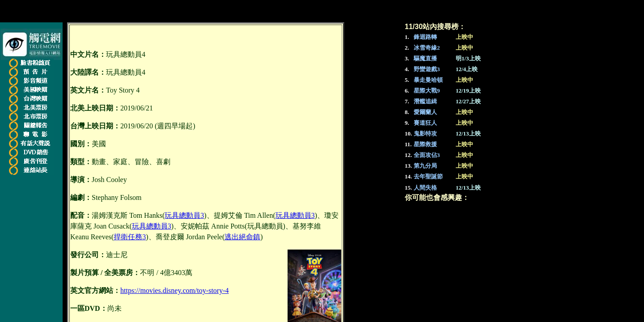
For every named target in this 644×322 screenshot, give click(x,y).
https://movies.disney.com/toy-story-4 (175, 290)
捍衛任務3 (130, 237)
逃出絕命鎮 (242, 237)
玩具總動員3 (184, 215)
